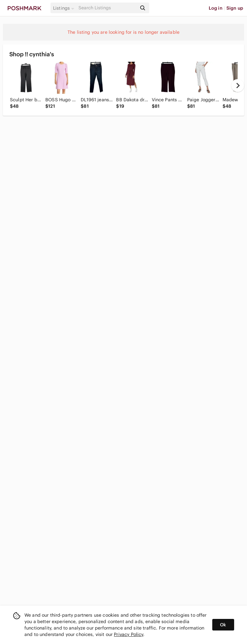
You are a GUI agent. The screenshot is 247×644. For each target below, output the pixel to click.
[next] (238, 86)
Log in (216, 8)
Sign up (235, 8)
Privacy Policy (128, 634)
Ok (223, 625)
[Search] (107, 8)
